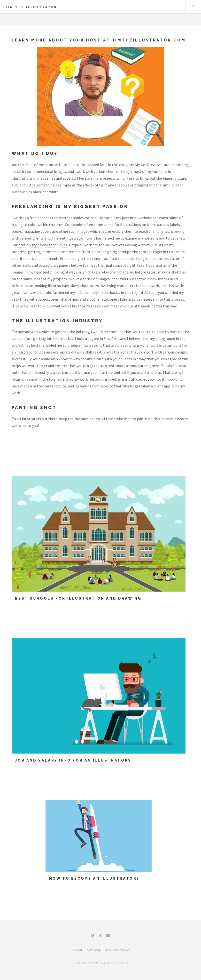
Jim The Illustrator (31, 7)
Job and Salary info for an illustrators (73, 760)
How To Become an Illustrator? (94, 878)
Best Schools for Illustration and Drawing (78, 598)
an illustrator (23, 352)
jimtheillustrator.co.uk (111, 963)
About (77, 950)
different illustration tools (73, 238)
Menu (193, 7)
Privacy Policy (117, 950)
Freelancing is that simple (82, 258)
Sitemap (94, 950)
